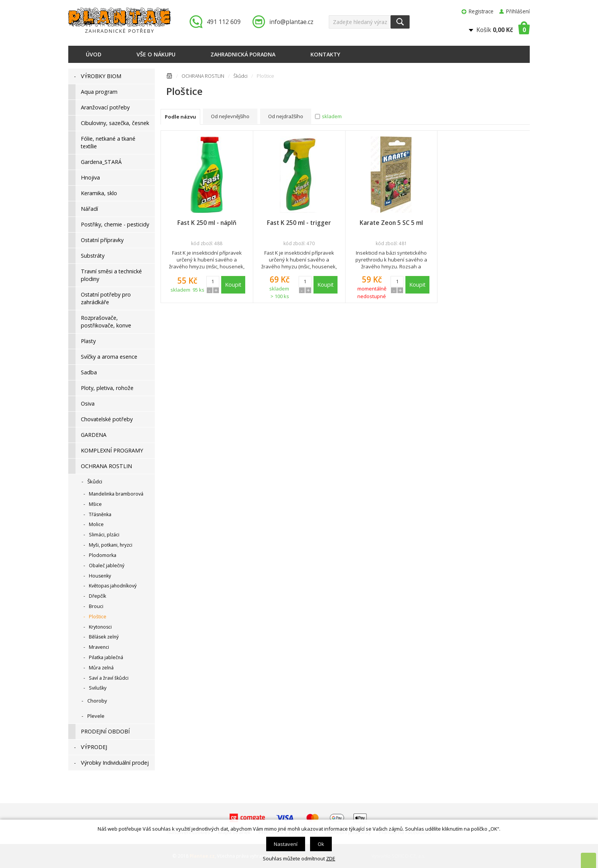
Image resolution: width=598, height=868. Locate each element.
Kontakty (325, 54)
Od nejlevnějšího (230, 116)
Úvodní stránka (169, 77)
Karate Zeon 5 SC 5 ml (391, 223)
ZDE (331, 858)
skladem (332, 116)
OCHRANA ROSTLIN (203, 76)
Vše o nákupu (156, 54)
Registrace (481, 11)
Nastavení (286, 844)
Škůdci (240, 76)
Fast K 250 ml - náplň (207, 223)
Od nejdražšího (286, 116)
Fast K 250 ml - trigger (299, 223)
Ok (321, 844)
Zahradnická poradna (243, 54)
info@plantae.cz (291, 22)
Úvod (94, 54)
